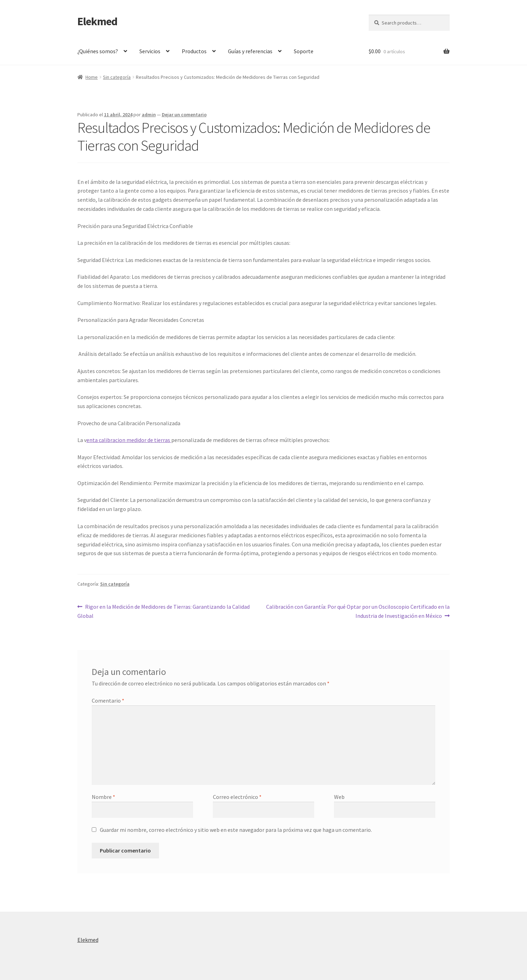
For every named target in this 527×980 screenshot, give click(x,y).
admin (149, 115)
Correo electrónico (237, 797)
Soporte (304, 51)
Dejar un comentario (184, 115)
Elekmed (97, 21)
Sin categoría (117, 77)
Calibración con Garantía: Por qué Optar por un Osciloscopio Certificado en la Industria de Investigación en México (358, 611)
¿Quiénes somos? (98, 51)
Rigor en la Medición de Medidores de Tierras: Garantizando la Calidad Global (164, 611)
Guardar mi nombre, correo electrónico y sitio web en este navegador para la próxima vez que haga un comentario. (236, 830)
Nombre (103, 797)
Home (92, 77)
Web (339, 797)
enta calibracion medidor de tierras (129, 440)
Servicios (150, 51)
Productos (194, 51)
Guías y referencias (250, 51)
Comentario (108, 701)
